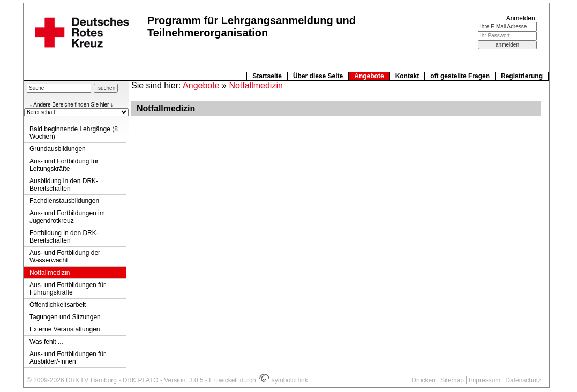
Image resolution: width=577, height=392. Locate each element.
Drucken (424, 380)
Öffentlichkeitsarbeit (58, 305)
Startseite (267, 76)
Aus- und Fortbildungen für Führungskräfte (68, 289)
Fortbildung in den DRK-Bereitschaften (64, 237)
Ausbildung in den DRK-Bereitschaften (64, 185)
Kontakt (407, 76)
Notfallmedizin (50, 273)
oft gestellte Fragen (460, 76)
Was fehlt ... (46, 342)
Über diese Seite (318, 76)
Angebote (369, 76)
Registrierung (522, 76)
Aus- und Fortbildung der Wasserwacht (65, 257)
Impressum (485, 380)
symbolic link (283, 380)
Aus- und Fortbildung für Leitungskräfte (64, 165)
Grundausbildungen (58, 149)
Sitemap (452, 380)
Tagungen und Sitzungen (65, 317)
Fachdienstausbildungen (64, 201)
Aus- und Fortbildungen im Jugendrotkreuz (67, 217)
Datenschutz (523, 380)
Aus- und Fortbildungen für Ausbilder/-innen (68, 358)
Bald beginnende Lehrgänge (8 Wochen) (74, 133)
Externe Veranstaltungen (65, 329)
